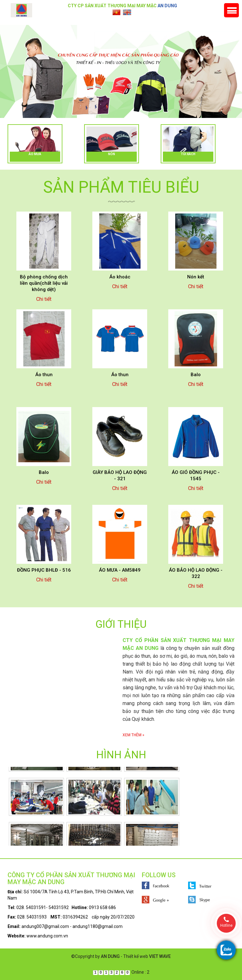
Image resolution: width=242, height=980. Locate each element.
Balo (196, 375)
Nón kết (196, 277)
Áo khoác (120, 277)
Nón (112, 154)
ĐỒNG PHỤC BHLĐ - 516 (44, 570)
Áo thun (44, 375)
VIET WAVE (160, 956)
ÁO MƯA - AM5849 (120, 570)
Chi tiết (44, 299)
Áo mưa (35, 154)
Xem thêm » (133, 735)
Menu (231, 10)
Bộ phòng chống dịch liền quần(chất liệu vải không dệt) (44, 283)
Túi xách (188, 154)
